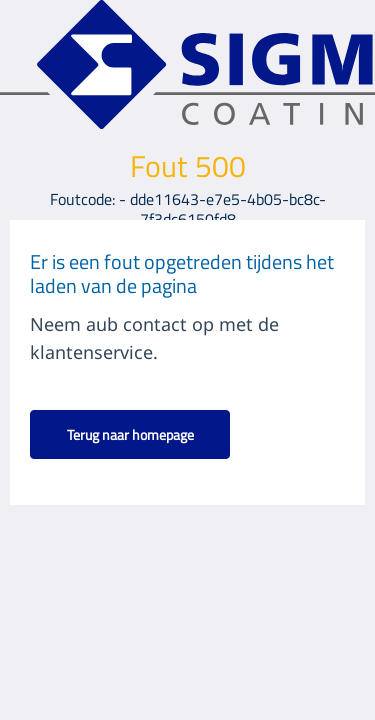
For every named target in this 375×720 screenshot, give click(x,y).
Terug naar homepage (130, 434)
